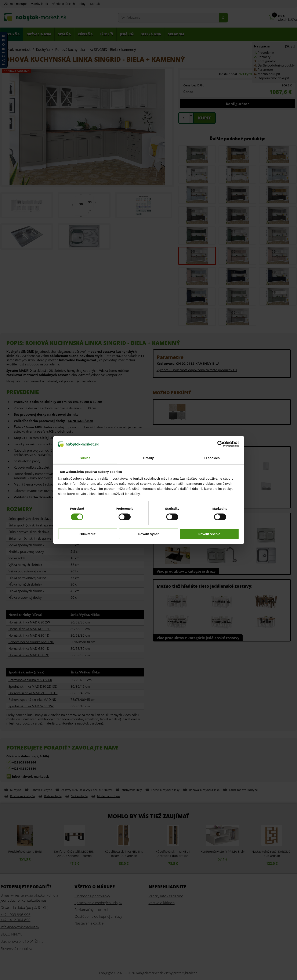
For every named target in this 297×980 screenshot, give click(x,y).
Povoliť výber (148, 534)
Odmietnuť (88, 534)
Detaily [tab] (149, 458)
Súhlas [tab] (85, 458)
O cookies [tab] (212, 458)
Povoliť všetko (209, 534)
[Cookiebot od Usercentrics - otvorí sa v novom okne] (220, 444)
